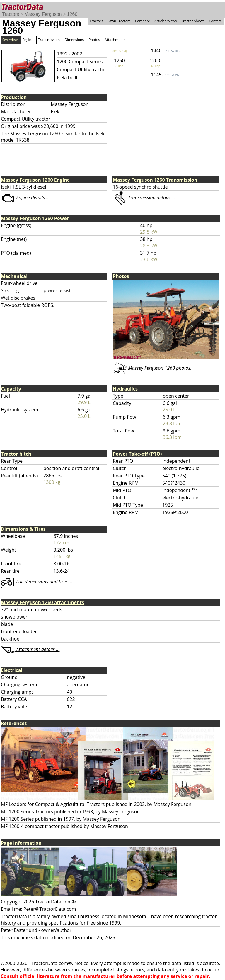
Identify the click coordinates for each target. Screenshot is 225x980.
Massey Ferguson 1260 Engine (35, 180)
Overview (10, 40)
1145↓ (165, 75)
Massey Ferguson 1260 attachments (42, 602)
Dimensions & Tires (23, 529)
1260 (72, 14)
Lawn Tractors (119, 21)
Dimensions (74, 40)
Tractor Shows (193, 21)
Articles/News (166, 21)
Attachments (115, 40)
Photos (94, 40)
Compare (142, 21)
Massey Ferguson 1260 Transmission (155, 180)
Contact (215, 21)
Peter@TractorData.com (50, 909)
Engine (28, 40)
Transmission (49, 40)
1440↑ (165, 50)
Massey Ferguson (43, 14)
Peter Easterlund (19, 930)
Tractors (11, 14)
